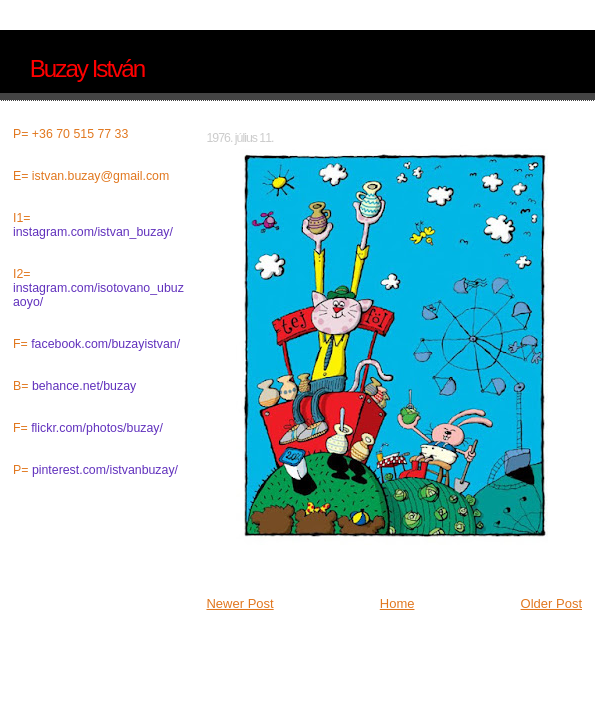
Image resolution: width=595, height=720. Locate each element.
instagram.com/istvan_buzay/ (93, 232)
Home (397, 603)
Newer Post (239, 603)
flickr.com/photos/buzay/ (97, 428)
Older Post (551, 603)
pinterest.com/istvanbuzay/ (105, 470)
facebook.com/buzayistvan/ (105, 344)
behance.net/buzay (84, 386)
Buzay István (87, 68)
